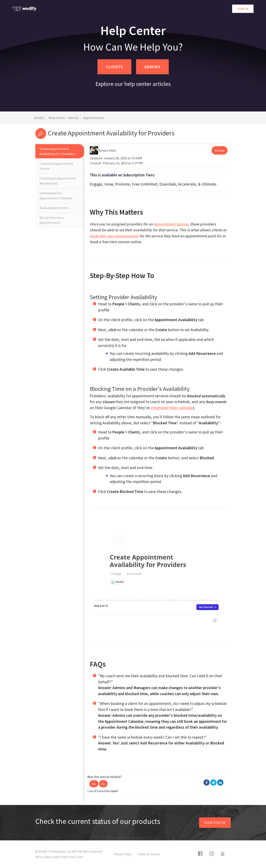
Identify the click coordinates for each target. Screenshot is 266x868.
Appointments (94, 118)
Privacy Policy (123, 854)
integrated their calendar (172, 408)
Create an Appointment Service (56, 166)
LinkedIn (220, 783)
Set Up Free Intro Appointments (52, 220)
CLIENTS (114, 67)
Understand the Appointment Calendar (56, 196)
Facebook (207, 783)
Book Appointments (54, 208)
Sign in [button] (243, 9)
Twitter (213, 783)
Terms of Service (149, 854)
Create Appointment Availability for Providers (57, 151)
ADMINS (152, 67)
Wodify (39, 118)
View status (215, 823)
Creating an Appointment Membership (58, 181)
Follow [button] (220, 150)
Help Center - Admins (64, 118)
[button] (94, 784)
